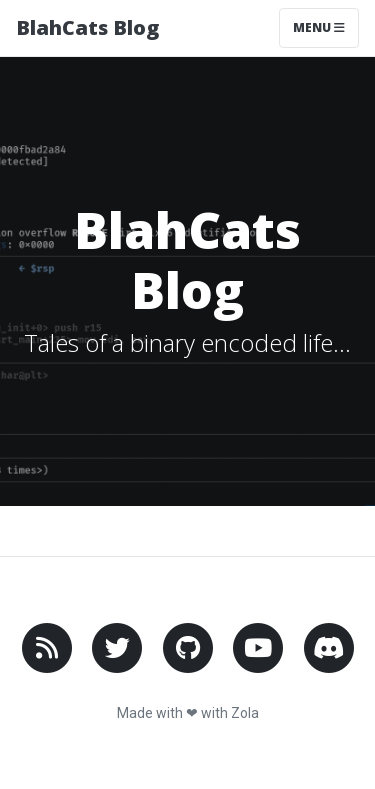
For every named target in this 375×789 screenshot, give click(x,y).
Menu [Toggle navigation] (319, 27)
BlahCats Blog (87, 27)
